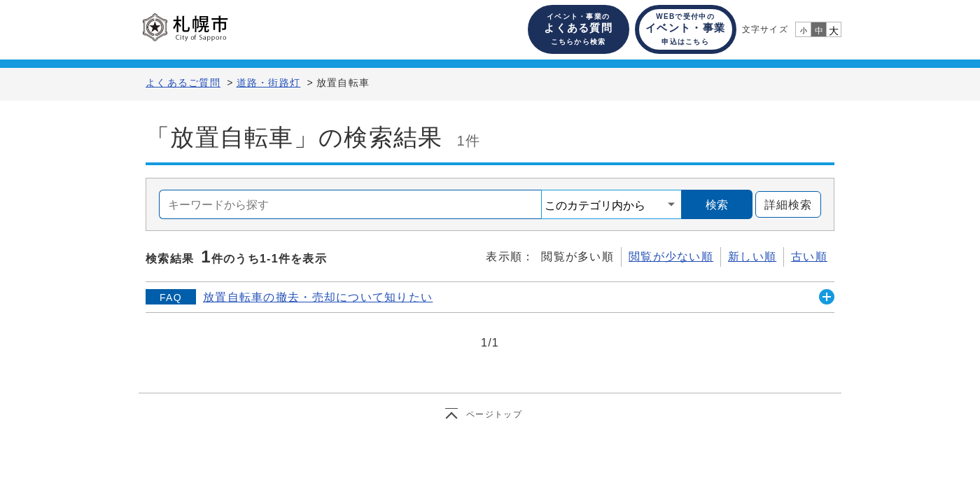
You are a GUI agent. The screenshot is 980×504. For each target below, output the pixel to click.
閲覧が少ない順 (671, 257)
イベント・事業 (685, 29)
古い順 (809, 257)
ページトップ (494, 414)
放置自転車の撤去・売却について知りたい (318, 297)
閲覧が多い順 (577, 257)
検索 (717, 205)
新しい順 (752, 257)
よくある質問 (578, 29)
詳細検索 (784, 205)
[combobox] (350, 204)
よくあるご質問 (183, 83)
